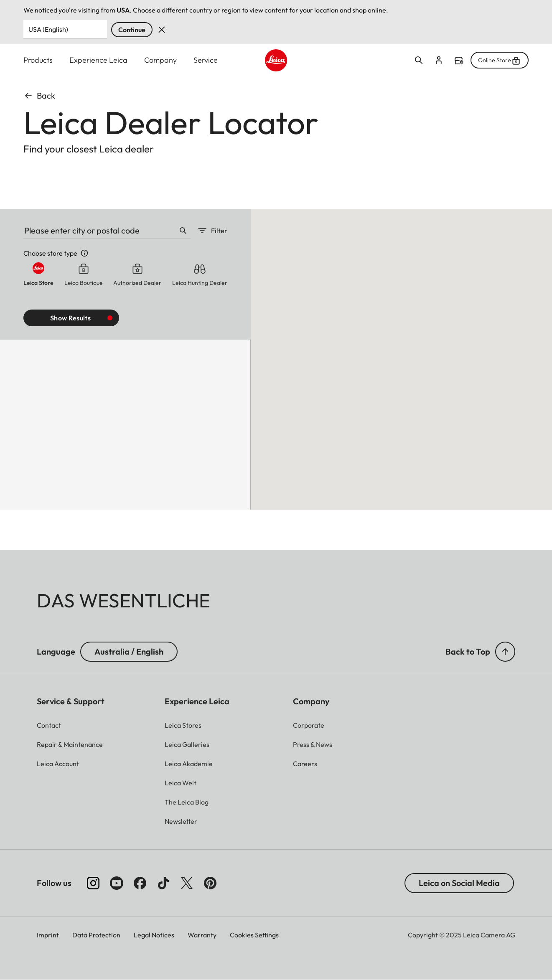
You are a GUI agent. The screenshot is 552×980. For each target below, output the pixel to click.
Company (160, 60)
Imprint (48, 935)
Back (39, 95)
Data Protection (96, 935)
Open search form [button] (419, 60)
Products (38, 60)
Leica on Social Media (459, 883)
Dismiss (162, 30)
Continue (132, 30)
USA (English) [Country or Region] (48, 29)
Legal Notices (154, 935)
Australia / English (129, 651)
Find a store (459, 61)
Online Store (500, 60)
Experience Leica (98, 60)
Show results (70, 318)
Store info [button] (84, 253)
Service (206, 60)
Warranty (202, 935)
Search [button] (183, 231)
